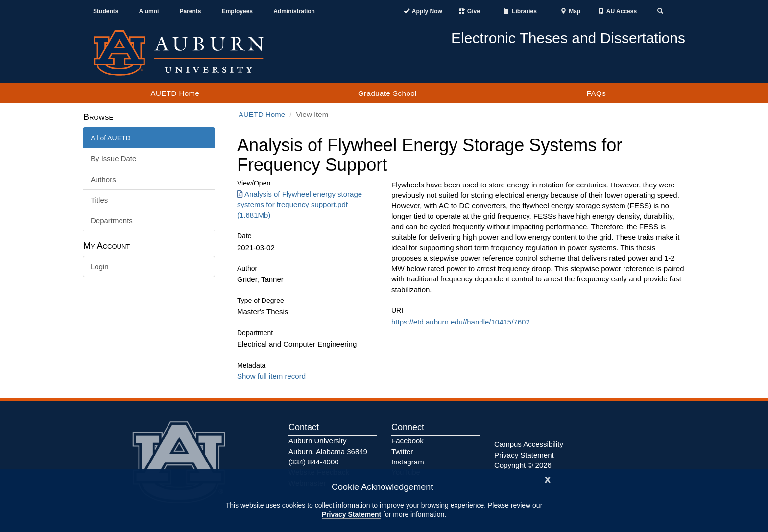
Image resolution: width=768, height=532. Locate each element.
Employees (237, 11)
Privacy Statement (351, 514)
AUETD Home (175, 93)
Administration (294, 11)
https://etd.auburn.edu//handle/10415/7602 (461, 322)
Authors (103, 179)
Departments (112, 220)
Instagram (408, 462)
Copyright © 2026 (523, 465)
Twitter (402, 451)
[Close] (548, 478)
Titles (99, 200)
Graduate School (387, 93)
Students (106, 11)
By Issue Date (113, 158)
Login (100, 266)
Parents (190, 11)
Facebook (408, 441)
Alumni (149, 11)
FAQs (597, 93)
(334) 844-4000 (314, 462)
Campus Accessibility (529, 444)
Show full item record (271, 376)
